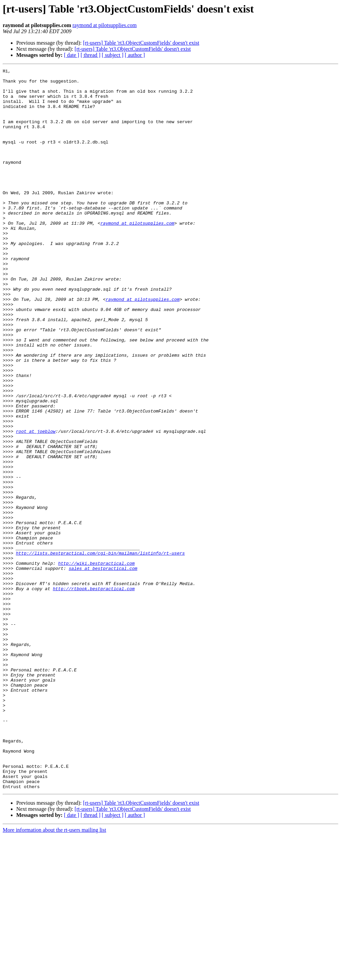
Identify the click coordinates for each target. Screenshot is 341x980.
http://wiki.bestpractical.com (96, 663)
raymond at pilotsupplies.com (105, 25)
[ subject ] (113, 55)
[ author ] (135, 55)
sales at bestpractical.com (103, 669)
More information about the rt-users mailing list (54, 974)
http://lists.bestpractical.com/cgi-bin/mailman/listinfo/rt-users (100, 650)
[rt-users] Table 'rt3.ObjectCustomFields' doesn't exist (141, 43)
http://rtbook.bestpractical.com (94, 693)
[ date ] (72, 55)
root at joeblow (36, 504)
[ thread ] (90, 55)
